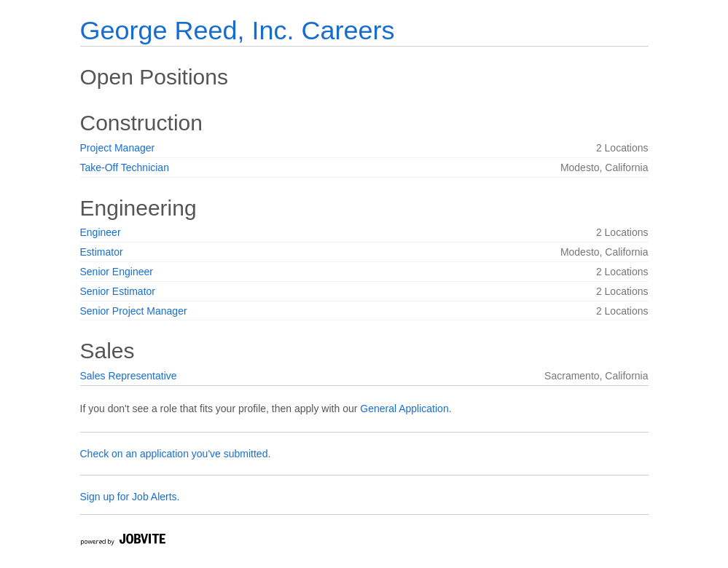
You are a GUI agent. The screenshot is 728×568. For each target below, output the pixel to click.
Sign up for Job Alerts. (130, 497)
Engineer (101, 232)
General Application (404, 409)
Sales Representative (129, 376)
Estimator (102, 252)
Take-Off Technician (125, 167)
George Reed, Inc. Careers (238, 30)
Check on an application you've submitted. (176, 454)
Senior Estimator (118, 291)
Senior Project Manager (134, 311)
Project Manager (118, 148)
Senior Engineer (117, 272)
